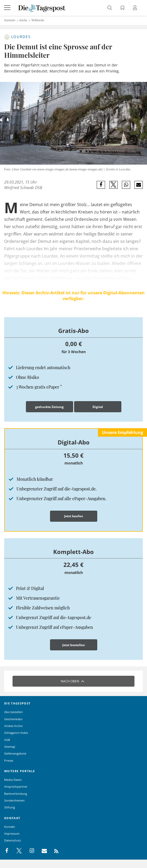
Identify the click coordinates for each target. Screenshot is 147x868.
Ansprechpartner (16, 786)
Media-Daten (13, 780)
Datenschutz (13, 840)
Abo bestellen (13, 712)
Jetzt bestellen (74, 645)
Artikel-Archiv (13, 726)
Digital (98, 407)
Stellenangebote (15, 753)
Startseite (10, 20)
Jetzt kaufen (74, 516)
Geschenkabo (13, 719)
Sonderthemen (14, 800)
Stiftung (10, 807)
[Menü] (8, 8)
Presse (9, 760)
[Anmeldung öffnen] (136, 8)
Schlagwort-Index (16, 733)
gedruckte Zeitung (49, 407)
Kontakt (10, 827)
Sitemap (10, 747)
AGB (7, 740)
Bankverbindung (16, 794)
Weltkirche (38, 20)
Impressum (12, 833)
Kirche (23, 20)
